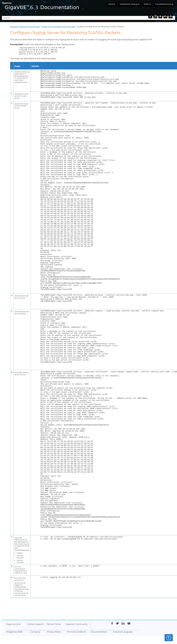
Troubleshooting (164, 4)
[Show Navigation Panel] (174, 8)
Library (112, 4)
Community (76, 624)
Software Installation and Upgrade (25, 27)
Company (35, 632)
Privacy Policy (54, 632)
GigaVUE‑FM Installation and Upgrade (58, 27)
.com (13, 624)
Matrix (147, 4)
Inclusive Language (123, 632)
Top (169, 638)
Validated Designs (130, 4)
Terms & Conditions (77, 632)
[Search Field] (88, 18)
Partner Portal (54, 624)
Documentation (99, 632)
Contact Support (35, 624)
